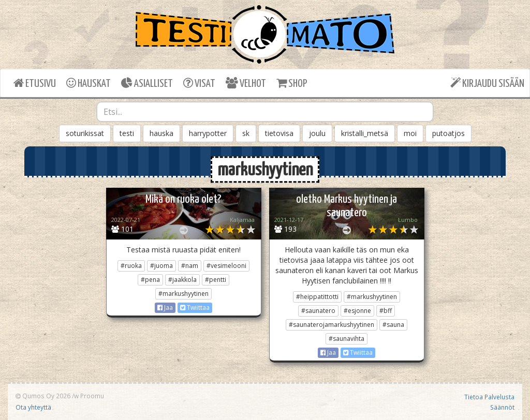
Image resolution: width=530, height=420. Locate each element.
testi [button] (127, 133)
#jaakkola (182, 280)
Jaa (165, 307)
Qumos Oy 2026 (43, 396)
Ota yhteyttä (33, 407)
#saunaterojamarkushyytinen (332, 325)
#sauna (393, 325)
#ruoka (131, 266)
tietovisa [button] (279, 133)
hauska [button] (161, 133)
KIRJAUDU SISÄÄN (487, 83)
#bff (386, 311)
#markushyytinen (183, 294)
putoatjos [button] (448, 133)
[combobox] (265, 112)
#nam (190, 266)
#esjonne (357, 311)
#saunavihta (347, 339)
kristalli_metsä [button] (365, 133)
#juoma (161, 266)
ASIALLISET (147, 83)
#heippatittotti (317, 297)
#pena (150, 280)
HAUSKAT (89, 83)
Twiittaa (195, 307)
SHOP (292, 83)
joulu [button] (317, 133)
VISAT (199, 83)
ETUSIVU (35, 83)
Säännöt (502, 407)
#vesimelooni (226, 266)
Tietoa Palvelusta (489, 397)
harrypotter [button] (208, 133)
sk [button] (246, 133)
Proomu (92, 396)
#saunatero (318, 311)
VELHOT (246, 83)
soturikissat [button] (85, 133)
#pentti (216, 280)
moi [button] (410, 133)
